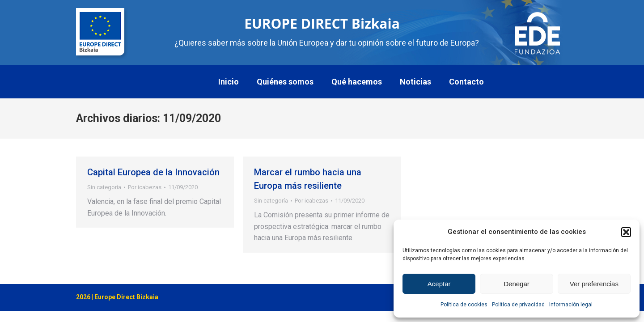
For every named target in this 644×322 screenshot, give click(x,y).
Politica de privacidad (518, 305)
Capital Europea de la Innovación (153, 172)
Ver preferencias (594, 284)
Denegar (517, 284)
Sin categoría (104, 187)
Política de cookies (464, 305)
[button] (626, 232)
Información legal (571, 305)
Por (145, 187)
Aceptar (439, 284)
